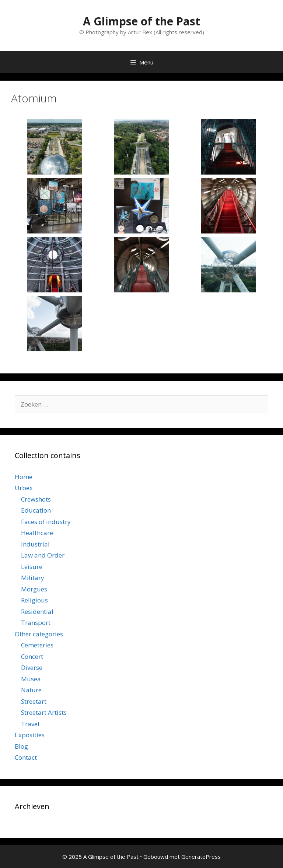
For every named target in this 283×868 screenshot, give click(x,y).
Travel (30, 724)
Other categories (39, 634)
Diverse (32, 667)
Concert (32, 656)
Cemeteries (37, 645)
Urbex (24, 488)
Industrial (35, 544)
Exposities (30, 735)
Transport (36, 623)
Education (36, 510)
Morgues (34, 589)
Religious (34, 600)
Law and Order (43, 555)
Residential (37, 612)
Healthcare (37, 533)
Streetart (34, 701)
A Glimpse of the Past (141, 21)
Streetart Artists (44, 712)
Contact (26, 757)
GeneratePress (201, 857)
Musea (31, 679)
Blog (21, 746)
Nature (31, 690)
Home (24, 477)
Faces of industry (46, 522)
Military (33, 578)
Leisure (32, 567)
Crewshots (36, 499)
